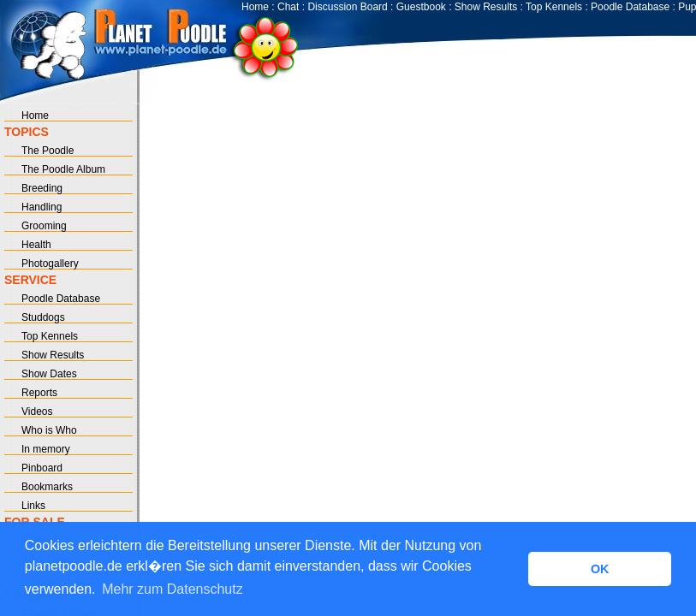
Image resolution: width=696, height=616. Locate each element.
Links (33, 506)
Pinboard (42, 468)
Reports (39, 393)
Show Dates (49, 374)
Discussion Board (347, 7)
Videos (37, 412)
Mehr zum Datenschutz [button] (173, 589)
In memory (46, 449)
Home (255, 7)
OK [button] (600, 569)
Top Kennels (554, 7)
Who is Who (49, 430)
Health (36, 245)
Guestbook (421, 7)
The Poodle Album (63, 169)
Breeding (42, 188)
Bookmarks (47, 487)
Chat (288, 7)
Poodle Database (630, 7)
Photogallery (50, 264)
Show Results (486, 7)
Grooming (44, 226)
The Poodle (48, 151)
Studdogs (43, 317)
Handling (42, 207)
